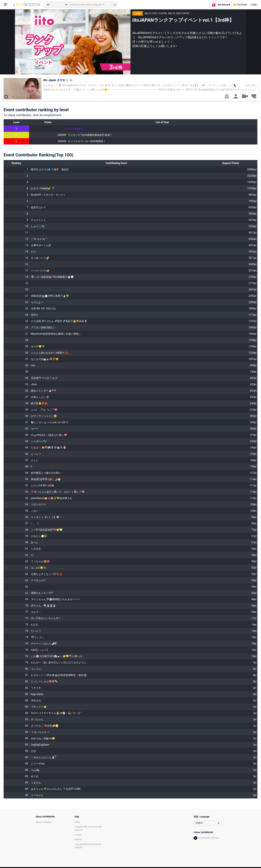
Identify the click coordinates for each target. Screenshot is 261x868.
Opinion (78, 839)
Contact (78, 835)
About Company (43, 822)
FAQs (77, 822)
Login (254, 5)
